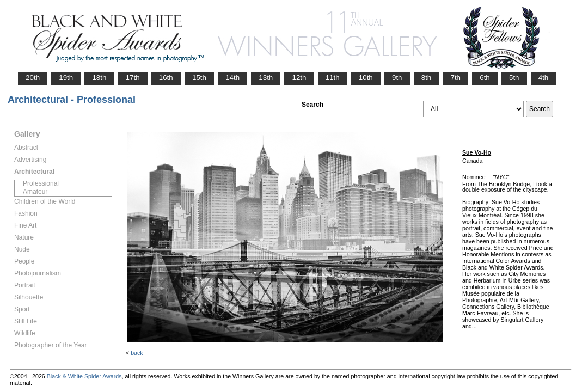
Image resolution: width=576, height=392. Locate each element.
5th (514, 78)
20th (33, 78)
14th (232, 78)
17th (133, 78)
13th (266, 78)
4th (544, 78)
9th (397, 78)
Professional (41, 183)
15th (199, 78)
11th (333, 78)
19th (66, 78)
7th (455, 78)
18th (99, 78)
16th (166, 78)
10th (366, 78)
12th (299, 78)
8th (427, 78)
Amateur (35, 192)
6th (485, 78)
